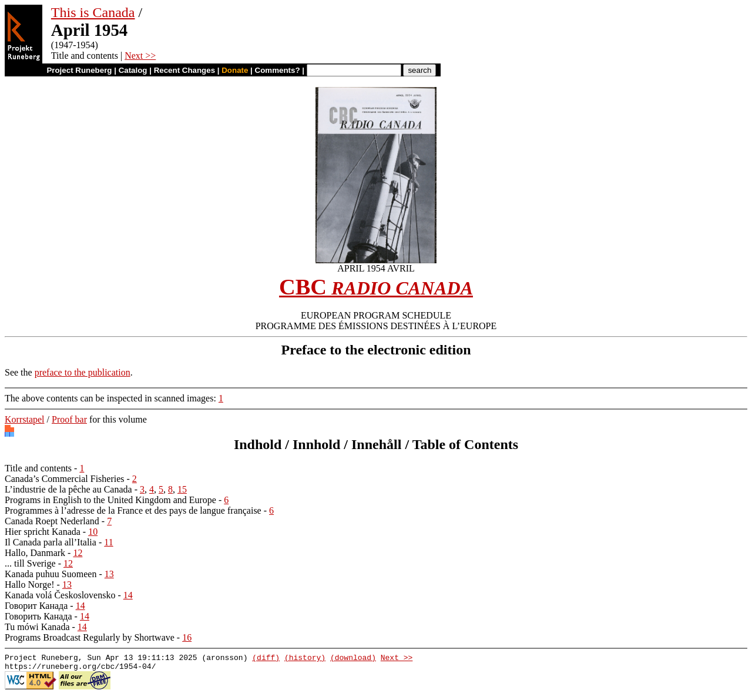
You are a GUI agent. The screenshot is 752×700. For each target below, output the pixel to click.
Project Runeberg (79, 70)
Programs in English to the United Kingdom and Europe (110, 500)
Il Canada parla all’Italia (51, 542)
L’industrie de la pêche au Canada (68, 489)
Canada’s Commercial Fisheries (65, 479)
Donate (235, 70)
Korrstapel (25, 419)
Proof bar (69, 419)
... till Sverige (30, 563)
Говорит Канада (36, 606)
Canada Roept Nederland (52, 521)
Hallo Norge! (30, 585)
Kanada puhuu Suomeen (51, 574)
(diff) (266, 659)
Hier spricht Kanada (43, 532)
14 (128, 595)
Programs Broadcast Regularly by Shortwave (90, 637)
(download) (353, 659)
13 (109, 574)
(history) (305, 659)
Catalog (133, 70)
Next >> (140, 56)
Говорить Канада (38, 616)
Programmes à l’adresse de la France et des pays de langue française (133, 510)
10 (93, 532)
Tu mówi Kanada (37, 627)
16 (187, 637)
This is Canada (93, 12)
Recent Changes (184, 70)
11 (108, 542)
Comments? (278, 70)
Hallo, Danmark (35, 553)
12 (78, 553)
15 (182, 489)
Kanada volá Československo (60, 595)
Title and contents (38, 468)
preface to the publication (83, 372)
